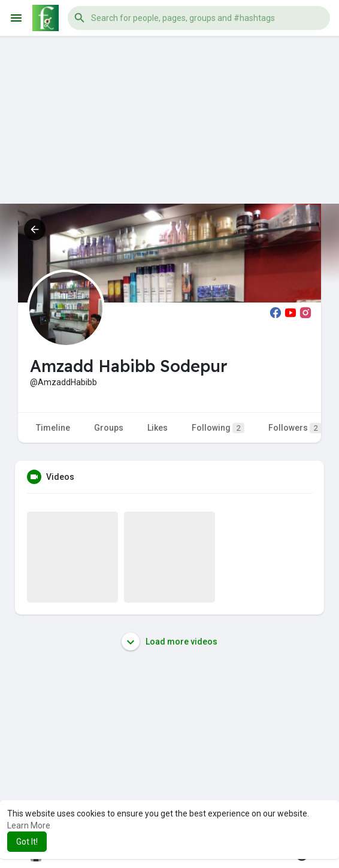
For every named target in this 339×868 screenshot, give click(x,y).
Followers (295, 428)
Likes (158, 428)
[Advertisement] (169, 120)
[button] (199, 18)
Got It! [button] (27, 842)
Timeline (53, 428)
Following (218, 428)
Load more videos (169, 642)
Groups (109, 428)
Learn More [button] (29, 825)
